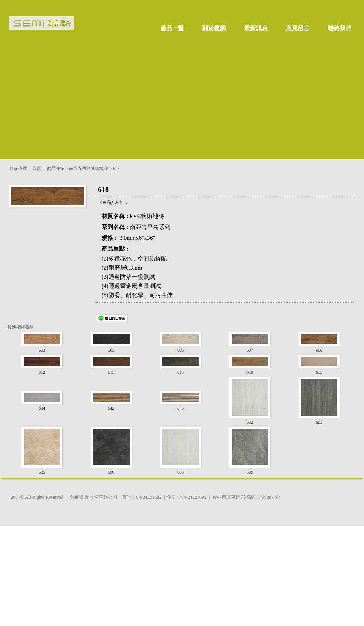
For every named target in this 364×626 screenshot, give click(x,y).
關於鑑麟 (214, 28)
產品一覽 (172, 28)
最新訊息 (256, 28)
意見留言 (298, 28)
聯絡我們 (340, 28)
